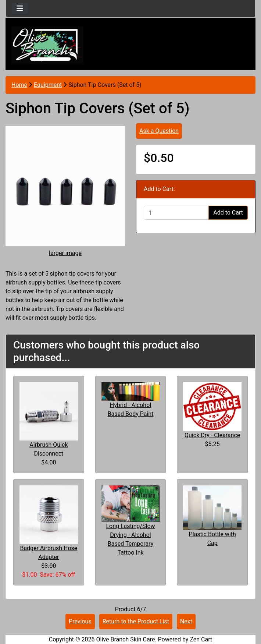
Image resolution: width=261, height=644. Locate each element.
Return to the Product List (136, 621)
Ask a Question (159, 131)
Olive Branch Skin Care (126, 639)
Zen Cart (201, 639)
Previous (80, 621)
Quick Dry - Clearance (212, 435)
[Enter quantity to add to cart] (176, 213)
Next (186, 621)
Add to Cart (228, 213)
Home (19, 85)
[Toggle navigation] (20, 8)
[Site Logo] (47, 45)
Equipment (48, 85)
